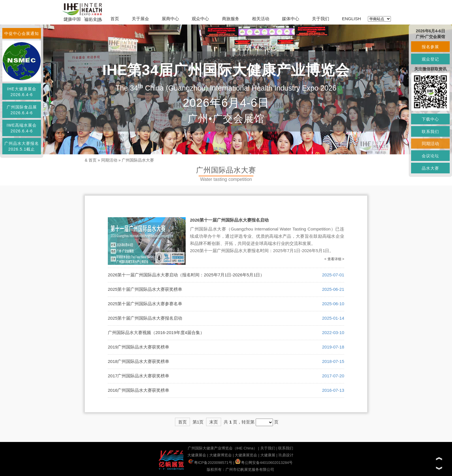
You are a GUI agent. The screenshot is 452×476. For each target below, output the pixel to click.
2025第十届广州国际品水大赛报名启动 (145, 318)
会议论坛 (430, 156)
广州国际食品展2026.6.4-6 (22, 110)
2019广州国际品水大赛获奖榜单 (139, 347)
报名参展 (430, 47)
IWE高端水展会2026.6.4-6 (22, 128)
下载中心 (430, 119)
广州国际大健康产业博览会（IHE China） (222, 448)
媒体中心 (291, 19)
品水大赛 (430, 168)
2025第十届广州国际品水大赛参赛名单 (145, 304)
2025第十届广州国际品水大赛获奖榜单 (145, 289)
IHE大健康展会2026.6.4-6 (21, 92)
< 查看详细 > (334, 259)
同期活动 (109, 160)
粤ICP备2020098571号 (210, 463)
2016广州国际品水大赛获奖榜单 (139, 390)
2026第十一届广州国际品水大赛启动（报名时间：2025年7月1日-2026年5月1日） (186, 275)
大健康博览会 (221, 455)
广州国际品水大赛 (138, 160)
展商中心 (170, 19)
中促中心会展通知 (22, 33)
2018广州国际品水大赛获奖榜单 (139, 361)
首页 (115, 19)
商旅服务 (231, 19)
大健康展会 (197, 455)
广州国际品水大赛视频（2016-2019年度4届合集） (156, 332)
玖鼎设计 (286, 455)
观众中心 (200, 19)
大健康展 (268, 455)
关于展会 (140, 19)
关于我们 (321, 19)
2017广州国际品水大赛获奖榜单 (139, 376)
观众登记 (430, 59)
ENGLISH (351, 19)
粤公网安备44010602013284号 (264, 463)
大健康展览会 (246, 455)
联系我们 (286, 448)
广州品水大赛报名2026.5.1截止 (22, 146)
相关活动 (261, 19)
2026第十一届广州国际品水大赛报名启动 (229, 220)
